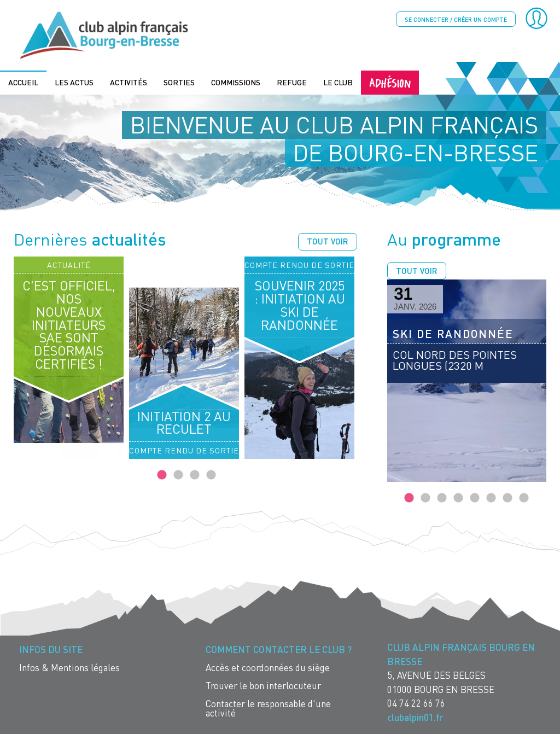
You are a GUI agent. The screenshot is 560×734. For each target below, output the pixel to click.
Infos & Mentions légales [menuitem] (69, 666)
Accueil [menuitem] (23, 81)
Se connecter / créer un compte (456, 19)
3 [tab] (195, 474)
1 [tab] (162, 474)
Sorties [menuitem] (179, 81)
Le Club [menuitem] (338, 81)
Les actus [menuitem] (74, 81)
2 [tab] (178, 474)
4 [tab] (211, 474)
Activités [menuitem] (129, 81)
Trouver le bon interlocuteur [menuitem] (263, 685)
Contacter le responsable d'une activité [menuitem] (268, 707)
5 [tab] (475, 497)
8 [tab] (524, 497)
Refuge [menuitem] (292, 81)
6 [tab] (491, 497)
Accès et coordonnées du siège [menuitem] (268, 666)
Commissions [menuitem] (236, 81)
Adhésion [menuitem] (390, 81)
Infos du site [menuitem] (51, 648)
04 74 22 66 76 (416, 702)
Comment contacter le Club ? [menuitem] (279, 648)
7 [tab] (507, 497)
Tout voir (328, 240)
